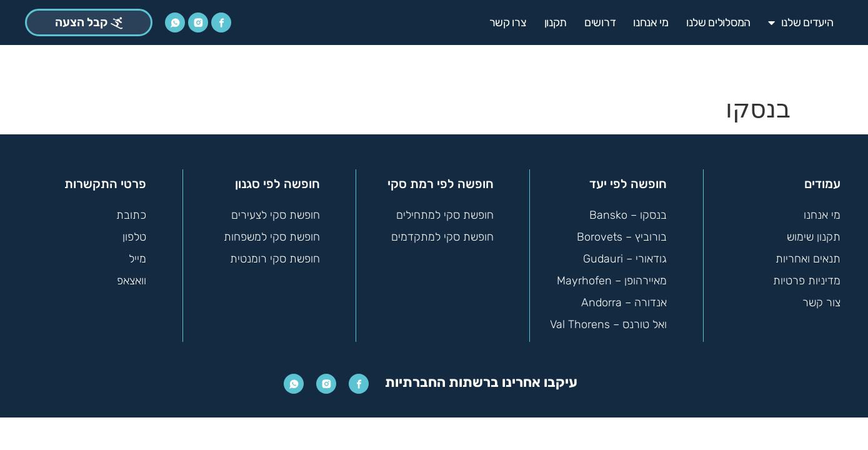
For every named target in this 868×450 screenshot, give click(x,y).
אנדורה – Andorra (624, 297)
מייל (137, 254)
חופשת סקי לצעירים (276, 210)
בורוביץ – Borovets (622, 232)
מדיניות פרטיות (807, 276)
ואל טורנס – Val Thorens (608, 319)
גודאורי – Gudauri (625, 254)
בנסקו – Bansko (628, 210)
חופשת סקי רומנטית (275, 254)
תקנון (556, 22)
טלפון (134, 232)
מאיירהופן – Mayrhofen (612, 276)
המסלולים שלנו (718, 22)
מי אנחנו (651, 22)
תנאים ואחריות (808, 254)
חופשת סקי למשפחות (272, 232)
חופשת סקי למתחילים (445, 210)
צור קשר (821, 297)
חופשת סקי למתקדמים (442, 232)
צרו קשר (508, 22)
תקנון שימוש (814, 232)
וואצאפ (132, 276)
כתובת (131, 210)
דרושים (600, 22)
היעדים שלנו (801, 22)
